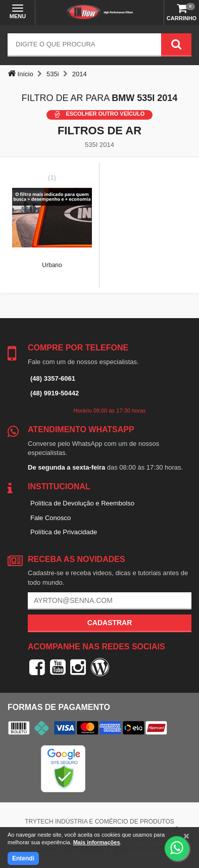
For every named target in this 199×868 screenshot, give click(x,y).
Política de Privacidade (64, 532)
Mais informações (97, 842)
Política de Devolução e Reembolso (82, 503)
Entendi (23, 858)
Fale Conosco (51, 518)
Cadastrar (110, 623)
